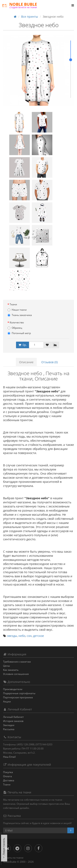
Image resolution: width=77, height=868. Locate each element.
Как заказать (11, 670)
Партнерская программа (18, 697)
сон (29, 636)
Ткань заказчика (20, 315)
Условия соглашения (16, 674)
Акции (7, 701)
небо (22, 636)
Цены (6, 666)
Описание (26, 362)
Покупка (8, 772)
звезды (12, 636)
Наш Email (9, 757)
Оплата (7, 776)
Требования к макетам (17, 662)
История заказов (13, 721)
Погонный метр (19, 333)
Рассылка (9, 729)
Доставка (9, 780)
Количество (17, 322)
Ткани (13, 304)
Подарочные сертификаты (19, 693)
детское (38, 636)
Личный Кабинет (13, 717)
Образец (15, 328)
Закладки (9, 725)
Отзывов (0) (49, 362)
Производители (13, 689)
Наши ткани (17, 310)
